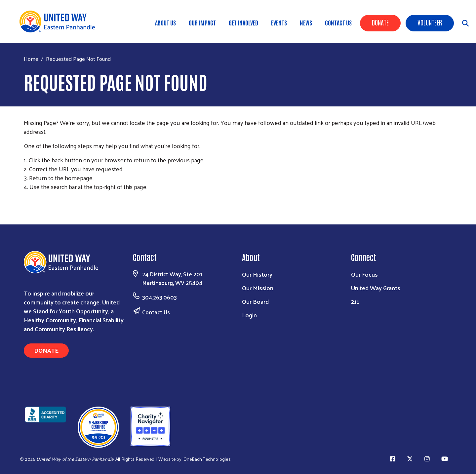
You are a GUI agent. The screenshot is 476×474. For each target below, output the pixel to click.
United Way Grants (376, 288)
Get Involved (243, 22)
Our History (257, 274)
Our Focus (364, 274)
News (306, 22)
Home (31, 59)
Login (249, 315)
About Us (165, 22)
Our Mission (258, 288)
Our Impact (202, 22)
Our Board (255, 301)
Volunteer (430, 22)
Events (279, 22)
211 (355, 301)
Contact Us (338, 22)
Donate (380, 22)
